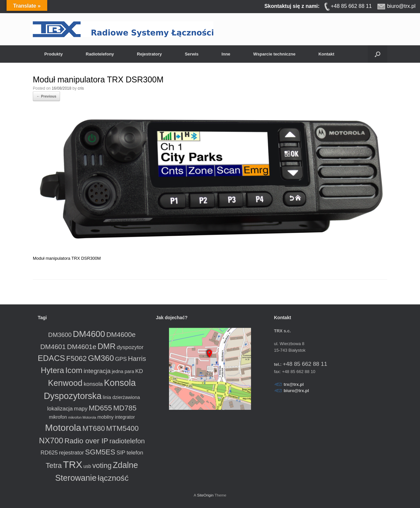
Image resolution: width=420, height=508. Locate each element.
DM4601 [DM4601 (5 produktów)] (53, 347)
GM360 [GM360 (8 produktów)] (101, 358)
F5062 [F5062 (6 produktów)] (77, 358)
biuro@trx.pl (296, 391)
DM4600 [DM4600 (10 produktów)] (89, 334)
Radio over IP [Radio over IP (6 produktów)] (86, 441)
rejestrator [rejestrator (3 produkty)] (72, 453)
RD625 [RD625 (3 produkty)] (49, 453)
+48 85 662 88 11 (305, 364)
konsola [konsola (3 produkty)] (93, 384)
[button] (378, 54)
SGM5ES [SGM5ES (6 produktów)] (100, 452)
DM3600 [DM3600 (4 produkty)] (60, 335)
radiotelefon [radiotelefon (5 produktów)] (127, 441)
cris (81, 88)
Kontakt (326, 54)
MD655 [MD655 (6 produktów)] (100, 408)
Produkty (53, 54)
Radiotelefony (100, 54)
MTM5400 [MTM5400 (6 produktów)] (122, 428)
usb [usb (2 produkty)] (87, 466)
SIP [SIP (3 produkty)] (121, 453)
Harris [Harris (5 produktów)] (137, 358)
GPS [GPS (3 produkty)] (121, 359)
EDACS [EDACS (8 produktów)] (51, 358)
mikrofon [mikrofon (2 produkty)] (58, 417)
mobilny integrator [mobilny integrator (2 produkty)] (116, 417)
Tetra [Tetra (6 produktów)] (54, 465)
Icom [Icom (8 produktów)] (74, 370)
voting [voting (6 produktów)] (102, 465)
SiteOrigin (205, 495)
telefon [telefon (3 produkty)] (135, 453)
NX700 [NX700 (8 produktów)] (51, 441)
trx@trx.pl (294, 384)
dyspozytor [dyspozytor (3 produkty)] (130, 347)
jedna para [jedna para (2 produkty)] (123, 371)
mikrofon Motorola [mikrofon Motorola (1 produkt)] (82, 417)
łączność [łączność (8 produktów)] (113, 478)
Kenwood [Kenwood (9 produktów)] (65, 383)
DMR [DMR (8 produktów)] (106, 346)
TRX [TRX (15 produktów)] (73, 464)
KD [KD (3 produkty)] (139, 371)
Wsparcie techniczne (274, 54)
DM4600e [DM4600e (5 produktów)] (121, 334)
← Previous (46, 96)
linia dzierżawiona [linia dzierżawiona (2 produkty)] (121, 397)
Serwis (192, 54)
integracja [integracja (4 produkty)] (97, 371)
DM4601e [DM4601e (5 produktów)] (82, 347)
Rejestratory (149, 54)
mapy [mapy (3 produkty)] (81, 409)
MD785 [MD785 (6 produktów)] (125, 408)
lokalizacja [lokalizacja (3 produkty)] (60, 409)
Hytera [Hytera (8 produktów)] (52, 370)
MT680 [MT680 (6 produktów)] (94, 428)
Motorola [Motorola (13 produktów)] (63, 428)
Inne (226, 54)
